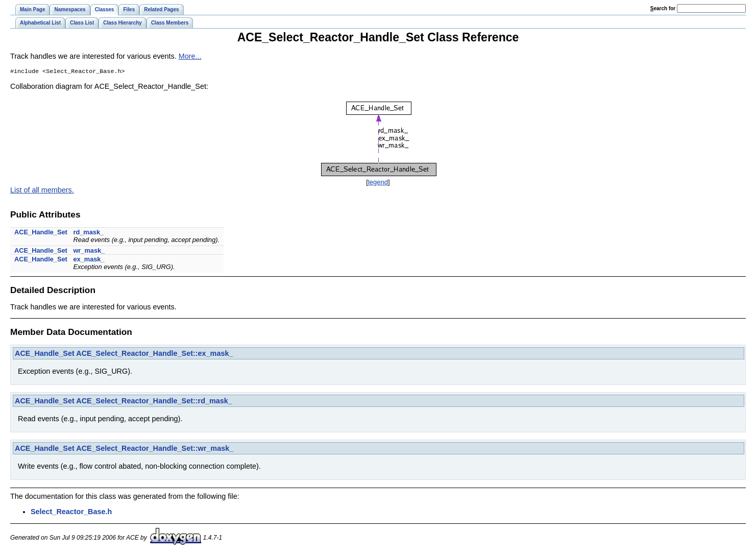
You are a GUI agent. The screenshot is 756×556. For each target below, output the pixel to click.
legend (378, 183)
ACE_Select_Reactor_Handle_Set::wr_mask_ (155, 449)
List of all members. (42, 191)
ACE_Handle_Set (41, 233)
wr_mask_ (89, 251)
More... (190, 56)
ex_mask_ (89, 260)
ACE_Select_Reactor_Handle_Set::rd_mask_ (154, 402)
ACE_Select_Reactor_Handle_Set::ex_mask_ (154, 354)
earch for (663, 8)
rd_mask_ (88, 233)
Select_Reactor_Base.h (71, 513)
